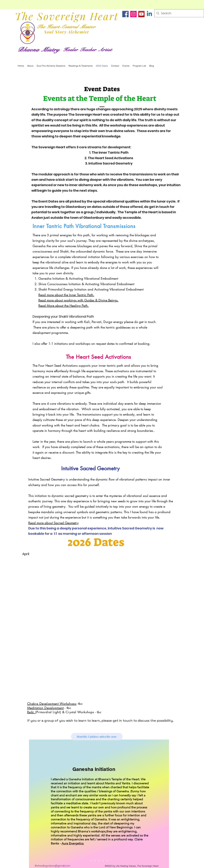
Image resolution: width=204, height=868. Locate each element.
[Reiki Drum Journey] (103, 861)
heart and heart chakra (83, 425)
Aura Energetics (73, 843)
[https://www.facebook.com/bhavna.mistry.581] (125, 14)
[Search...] (179, 13)
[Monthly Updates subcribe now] (97, 737)
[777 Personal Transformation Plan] (99, 861)
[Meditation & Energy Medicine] (107, 861)
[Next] (161, 804)
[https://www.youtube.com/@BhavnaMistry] (141, 14)
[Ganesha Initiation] (91, 861)
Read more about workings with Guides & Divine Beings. (78, 300)
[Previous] (37, 804)
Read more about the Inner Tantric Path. (66, 295)
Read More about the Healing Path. (64, 306)
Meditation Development (46, 708)
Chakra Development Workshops (52, 704)
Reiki (31, 712)
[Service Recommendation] (95, 861)
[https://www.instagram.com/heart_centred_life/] (133, 14)
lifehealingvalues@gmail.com (53, 866)
